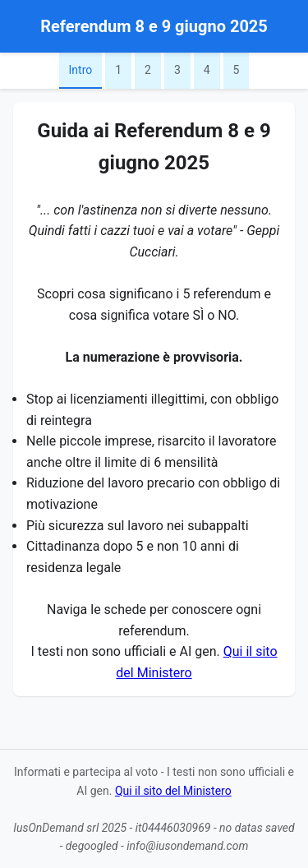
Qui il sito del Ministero (173, 791)
